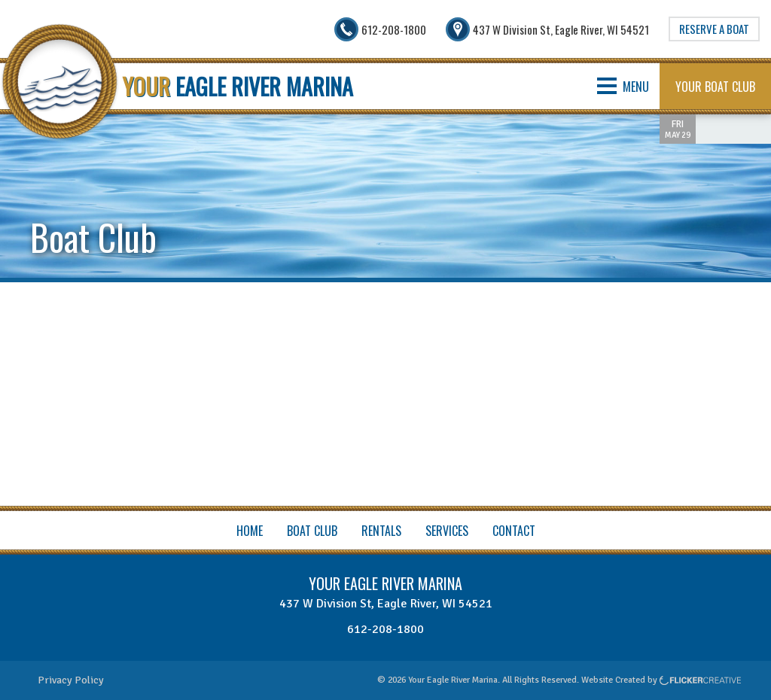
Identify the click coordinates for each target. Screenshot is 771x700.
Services (447, 531)
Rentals (381, 531)
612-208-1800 (385, 629)
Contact (514, 531)
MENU (623, 87)
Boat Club (312, 531)
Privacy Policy (71, 680)
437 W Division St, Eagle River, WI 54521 (386, 604)
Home (250, 531)
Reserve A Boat (714, 29)
